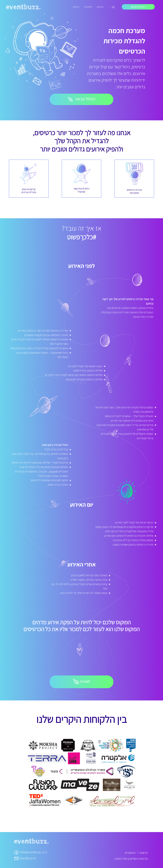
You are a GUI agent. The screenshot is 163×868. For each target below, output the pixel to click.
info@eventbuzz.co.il (30, 852)
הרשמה (76, 7)
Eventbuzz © (25, 858)
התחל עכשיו (82, 99)
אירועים (100, 7)
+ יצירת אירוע (138, 7)
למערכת (82, 682)
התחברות (88, 7)
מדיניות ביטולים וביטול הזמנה (131, 859)
